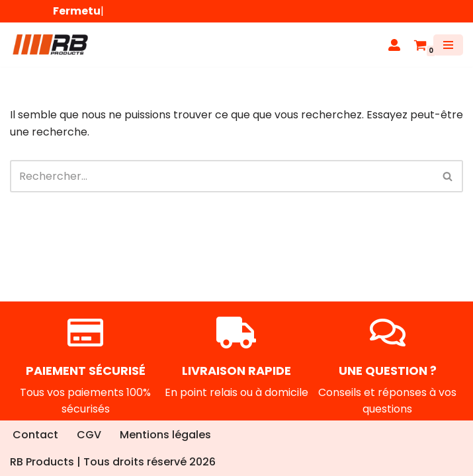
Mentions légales (165, 435)
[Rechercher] (222, 176)
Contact (35, 435)
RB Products (42, 462)
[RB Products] (50, 45)
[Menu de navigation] (448, 45)
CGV (89, 435)
